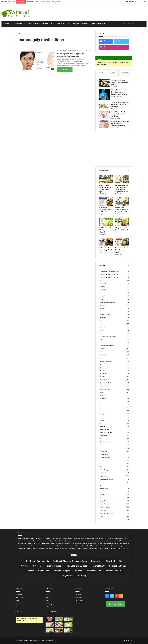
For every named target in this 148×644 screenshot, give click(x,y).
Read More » (65, 70)
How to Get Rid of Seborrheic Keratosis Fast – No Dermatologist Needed (120, 124)
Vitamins (45, 24)
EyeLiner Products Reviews (108, 336)
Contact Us (79, 604)
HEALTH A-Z (6, 24)
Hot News (85, 24)
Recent (113, 73)
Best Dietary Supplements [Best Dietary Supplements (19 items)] (37, 561)
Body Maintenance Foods (107, 302)
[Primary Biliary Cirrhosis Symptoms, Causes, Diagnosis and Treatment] (104, 94)
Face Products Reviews (107, 346)
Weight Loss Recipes (106, 504)
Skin (101, 467)
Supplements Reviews (106, 479)
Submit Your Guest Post (99, 24)
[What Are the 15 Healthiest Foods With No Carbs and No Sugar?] (106, 179)
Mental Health (104, 436)
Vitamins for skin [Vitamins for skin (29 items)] (113, 571)
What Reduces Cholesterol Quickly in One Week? (105, 210)
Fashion (76, 24)
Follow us (19, 612)
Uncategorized (104, 488)
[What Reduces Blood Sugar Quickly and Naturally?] (122, 242)
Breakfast (103, 305)
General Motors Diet (106, 361)
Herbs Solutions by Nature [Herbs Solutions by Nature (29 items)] (77, 566)
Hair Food (103, 374)
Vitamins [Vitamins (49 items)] (78, 571)
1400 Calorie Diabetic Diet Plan (109, 274)
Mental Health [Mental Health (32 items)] (99, 566)
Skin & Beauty (19, 24)
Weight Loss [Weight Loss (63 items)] (67, 576)
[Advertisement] (99, 10)
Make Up (102, 426)
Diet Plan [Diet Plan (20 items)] (25, 566)
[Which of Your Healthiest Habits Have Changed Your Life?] (122, 202)
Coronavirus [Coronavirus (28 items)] (97, 561)
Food (29, 24)
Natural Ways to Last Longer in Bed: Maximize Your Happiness (120, 114)
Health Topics (104, 380)
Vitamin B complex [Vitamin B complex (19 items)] (61, 571)
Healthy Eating (104, 386)
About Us (78, 594)
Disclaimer (79, 598)
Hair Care (103, 370)
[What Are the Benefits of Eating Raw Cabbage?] (106, 222)
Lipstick (102, 420)
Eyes (101, 339)
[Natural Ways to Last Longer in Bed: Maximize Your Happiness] (104, 115)
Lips (101, 417)
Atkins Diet (103, 290)
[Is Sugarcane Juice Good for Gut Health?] (122, 222)
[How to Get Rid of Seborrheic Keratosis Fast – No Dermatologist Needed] (104, 124)
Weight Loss (104, 501)
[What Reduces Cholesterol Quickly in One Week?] (106, 202)
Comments (125, 73)
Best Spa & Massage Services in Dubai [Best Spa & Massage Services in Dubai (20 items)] (70, 561)
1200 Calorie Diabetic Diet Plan (109, 271)
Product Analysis (105, 454)
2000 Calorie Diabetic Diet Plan (109, 277)
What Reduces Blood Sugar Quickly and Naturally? (121, 250)
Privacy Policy (80, 601)
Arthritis (102, 287)
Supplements (104, 476)
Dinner (102, 330)
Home (21, 34)
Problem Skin (104, 451)
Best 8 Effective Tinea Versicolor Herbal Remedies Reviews (120, 82)
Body (101, 299)
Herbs (37, 24)
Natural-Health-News (47, 640)
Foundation (103, 355)
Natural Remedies (105, 442)
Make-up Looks (104, 429)
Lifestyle (102, 414)
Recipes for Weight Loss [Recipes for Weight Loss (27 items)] (38, 571)
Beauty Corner (104, 296)
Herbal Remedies (105, 389)
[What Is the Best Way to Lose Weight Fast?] (106, 242)
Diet (69, 24)
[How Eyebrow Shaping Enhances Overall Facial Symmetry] (50, 619)
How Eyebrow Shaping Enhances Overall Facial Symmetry (44, 2)
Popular (101, 73)
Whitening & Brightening (107, 513)
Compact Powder (105, 315)
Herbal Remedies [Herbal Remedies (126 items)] (53, 566)
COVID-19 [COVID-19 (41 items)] (110, 561)
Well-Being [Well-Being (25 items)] (82, 576)
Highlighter (103, 395)
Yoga (53, 24)
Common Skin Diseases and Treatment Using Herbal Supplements (120, 104)
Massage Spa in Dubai (107, 433)
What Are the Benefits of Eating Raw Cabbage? (105, 230)
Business (103, 308)
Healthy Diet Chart (105, 383)
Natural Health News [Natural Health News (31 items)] (118, 566)
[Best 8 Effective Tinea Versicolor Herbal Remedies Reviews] (104, 83)
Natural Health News (64, 51)
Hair (101, 367)
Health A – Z (104, 377)
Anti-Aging (103, 283)
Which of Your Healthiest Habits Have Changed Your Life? (122, 210)
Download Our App (115, 604)
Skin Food (103, 473)
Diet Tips (102, 327)
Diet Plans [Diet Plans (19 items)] (37, 566)
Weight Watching (105, 507)
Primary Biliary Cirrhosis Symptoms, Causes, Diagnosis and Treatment (119, 92)
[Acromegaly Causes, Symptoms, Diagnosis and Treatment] (37, 60)
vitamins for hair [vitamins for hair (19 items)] (94, 571)
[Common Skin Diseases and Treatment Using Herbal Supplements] (104, 105)
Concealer (103, 318)
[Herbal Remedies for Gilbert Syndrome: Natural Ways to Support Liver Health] (122, 179)
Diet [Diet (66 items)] (121, 561)
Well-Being (61, 24)
